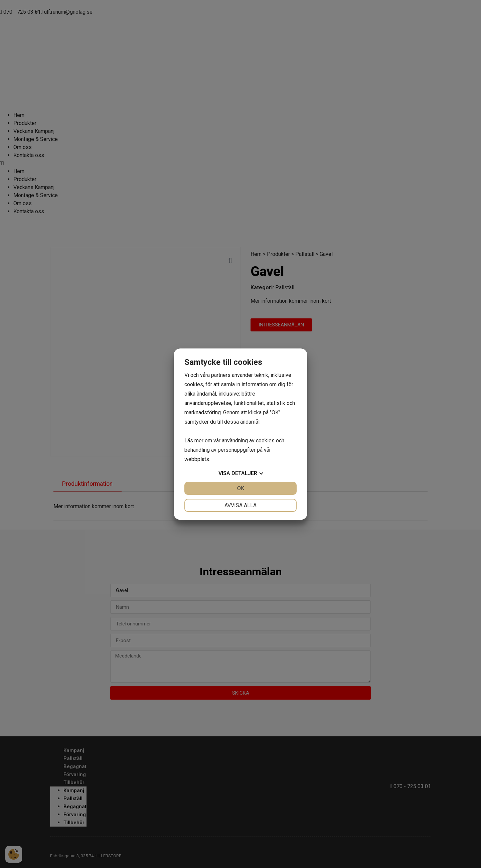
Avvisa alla (240, 505)
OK (241, 488)
